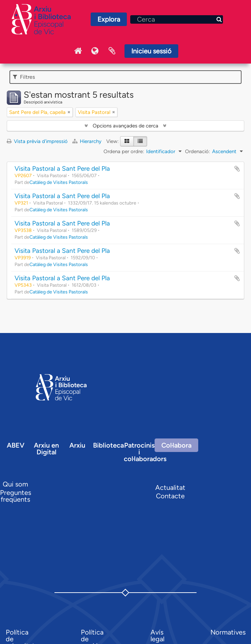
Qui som (15, 484)
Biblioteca (108, 445)
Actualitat (170, 487)
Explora (109, 19)
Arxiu (77, 445)
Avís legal (157, 636)
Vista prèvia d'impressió (37, 141)
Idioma (95, 51)
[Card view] (127, 141)
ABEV (16, 445)
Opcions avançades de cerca (125, 126)
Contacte (170, 496)
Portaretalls (112, 51)
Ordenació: (198, 151)
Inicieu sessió (151, 51)
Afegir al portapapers (237, 169)
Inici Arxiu (78, 51)
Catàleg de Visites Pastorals (59, 182)
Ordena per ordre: (124, 151)
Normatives (228, 632)
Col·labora (176, 445)
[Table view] (140, 141)
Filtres (24, 77)
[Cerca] (177, 19)
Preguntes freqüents (16, 496)
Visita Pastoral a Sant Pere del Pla (62, 169)
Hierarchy (88, 141)
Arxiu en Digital (46, 449)
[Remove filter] (69, 112)
